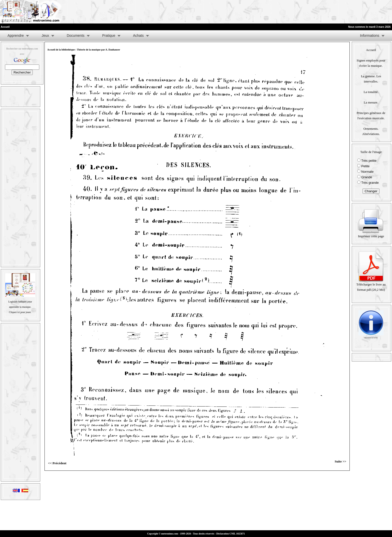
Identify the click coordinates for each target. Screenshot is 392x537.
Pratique (109, 35)
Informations (370, 35)
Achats (138, 35)
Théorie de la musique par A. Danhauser (98, 50)
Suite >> (340, 461)
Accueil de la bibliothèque (61, 50)
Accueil (371, 50)
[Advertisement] (330, 12)
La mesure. (371, 102)
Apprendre (16, 35)
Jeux (45, 35)
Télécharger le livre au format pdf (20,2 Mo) (371, 285)
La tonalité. (371, 92)
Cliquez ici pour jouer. (20, 312)
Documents (76, 35)
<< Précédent (57, 463)
